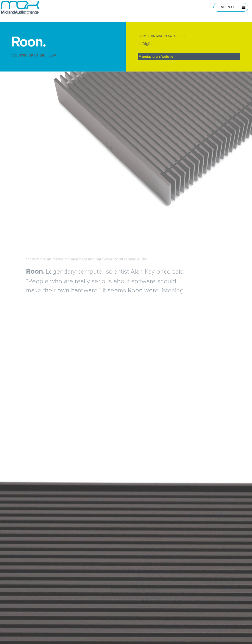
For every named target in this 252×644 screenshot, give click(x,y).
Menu (228, 7)
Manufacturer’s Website (156, 56)
